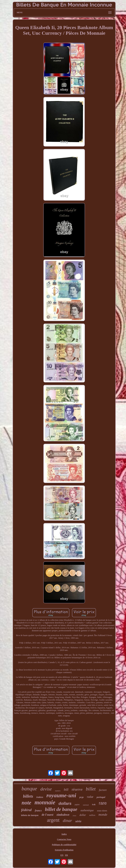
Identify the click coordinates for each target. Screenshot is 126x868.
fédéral (26, 810)
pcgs (82, 797)
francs (38, 811)
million (92, 815)
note (26, 803)
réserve (77, 789)
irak (94, 804)
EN (62, 855)
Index (64, 834)
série (78, 821)
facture (103, 790)
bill (66, 790)
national (86, 805)
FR (66, 855)
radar (90, 797)
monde (103, 815)
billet (91, 789)
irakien (40, 797)
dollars (65, 803)
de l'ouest (47, 815)
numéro (58, 791)
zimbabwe (63, 815)
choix (74, 816)
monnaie (45, 802)
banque (29, 789)
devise (46, 789)
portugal (101, 797)
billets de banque (30, 815)
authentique (87, 810)
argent (53, 820)
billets (28, 796)
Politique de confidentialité (64, 845)
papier (77, 804)
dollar (83, 815)
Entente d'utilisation (64, 850)
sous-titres (102, 811)
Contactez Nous (64, 839)
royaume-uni (61, 795)
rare (103, 803)
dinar (67, 821)
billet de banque (61, 809)
